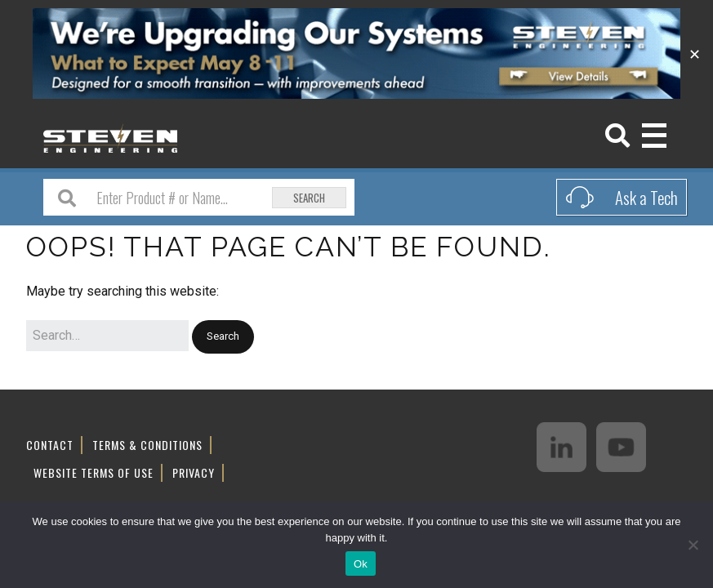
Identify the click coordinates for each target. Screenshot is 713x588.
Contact (50, 445)
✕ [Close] (695, 53)
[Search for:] (107, 336)
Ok (361, 564)
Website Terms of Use (94, 472)
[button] (223, 337)
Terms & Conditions (147, 445)
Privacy (194, 472)
